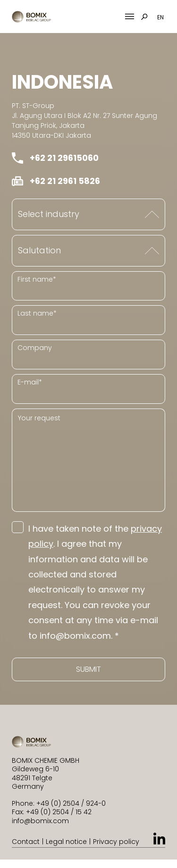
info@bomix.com (40, 821)
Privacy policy (116, 842)
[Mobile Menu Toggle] (130, 17)
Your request (39, 418)
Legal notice (66, 842)
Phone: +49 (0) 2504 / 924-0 (59, 803)
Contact (26, 842)
